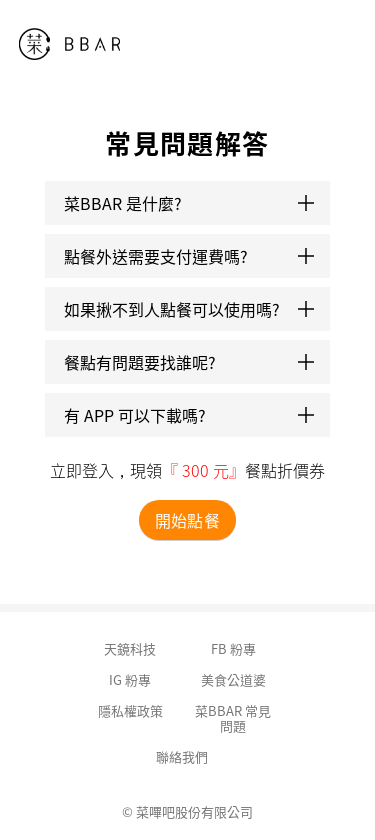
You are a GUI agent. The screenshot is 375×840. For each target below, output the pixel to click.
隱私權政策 (130, 710)
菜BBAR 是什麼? (189, 203)
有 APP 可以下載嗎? (189, 415)
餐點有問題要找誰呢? (189, 362)
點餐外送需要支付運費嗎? (189, 256)
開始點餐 (187, 520)
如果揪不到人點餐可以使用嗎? (189, 309)
